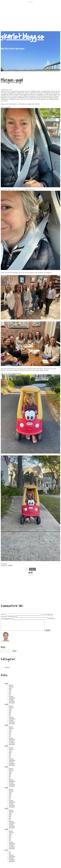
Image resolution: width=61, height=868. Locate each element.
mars (10, 690)
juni (10, 695)
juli (10, 697)
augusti (11, 698)
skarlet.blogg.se (22, 37)
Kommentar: (52, 619)
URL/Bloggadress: (6, 619)
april (10, 692)
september (12, 700)
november (12, 703)
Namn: (3, 614)
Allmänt (10, 565)
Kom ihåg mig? (48, 614)
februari (11, 689)
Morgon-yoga (12, 80)
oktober (11, 702)
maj (10, 694)
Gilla (33, 569)
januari (11, 687)
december (12, 705)
